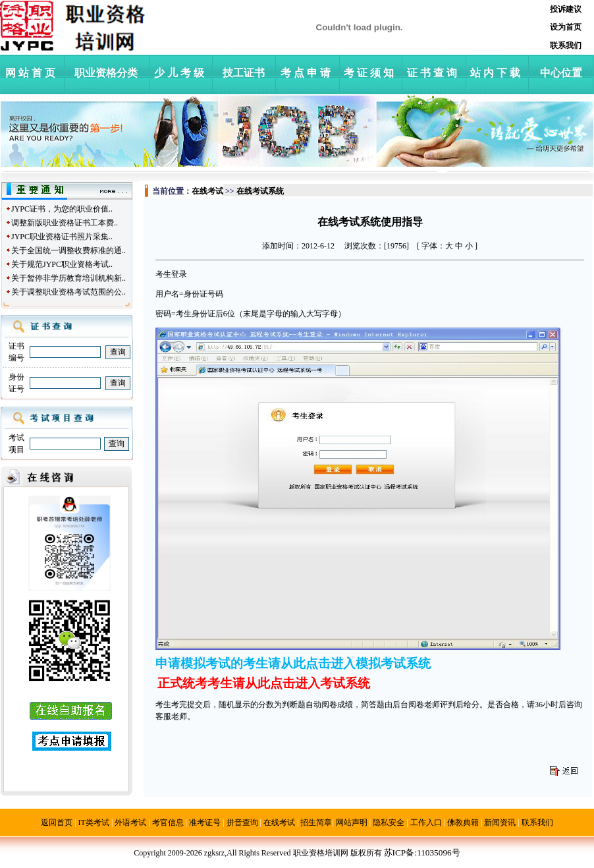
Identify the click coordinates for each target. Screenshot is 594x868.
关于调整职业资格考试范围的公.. (68, 292)
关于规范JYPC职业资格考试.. (62, 264)
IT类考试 (94, 823)
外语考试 (130, 823)
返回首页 (57, 823)
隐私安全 (389, 823)
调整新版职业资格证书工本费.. (65, 223)
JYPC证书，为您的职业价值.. (62, 209)
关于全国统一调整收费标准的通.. (68, 250)
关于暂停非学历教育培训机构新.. (68, 278)
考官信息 (168, 823)
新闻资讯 (500, 823)
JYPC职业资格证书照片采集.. (62, 237)
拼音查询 (242, 823)
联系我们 (537, 823)
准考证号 (205, 823)
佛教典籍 (463, 823)
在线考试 (279, 823)
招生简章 (316, 823)
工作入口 (426, 823)
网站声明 (352, 823)
